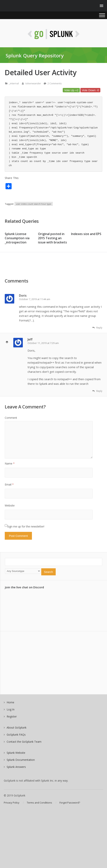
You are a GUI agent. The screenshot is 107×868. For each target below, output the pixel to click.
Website (10, 505)
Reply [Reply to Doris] (97, 328)
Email (9, 484)
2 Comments (55, 83)
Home (10, 702)
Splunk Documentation (21, 760)
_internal (14, 83)
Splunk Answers (16, 767)
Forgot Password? (70, 803)
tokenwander (33, 83)
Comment (11, 418)
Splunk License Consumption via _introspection (17, 238)
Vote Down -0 (90, 90)
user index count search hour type (34, 204)
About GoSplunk (17, 727)
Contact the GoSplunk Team (24, 742)
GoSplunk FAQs (16, 735)
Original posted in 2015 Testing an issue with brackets (52, 238)
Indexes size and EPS (86, 234)
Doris (23, 296)
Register (12, 716)
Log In (11, 709)
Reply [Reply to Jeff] (97, 391)
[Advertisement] (35, 267)
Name (10, 463)
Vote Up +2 (71, 90)
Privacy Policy (12, 803)
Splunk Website (16, 753)
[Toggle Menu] (102, 15)
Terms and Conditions (39, 803)
